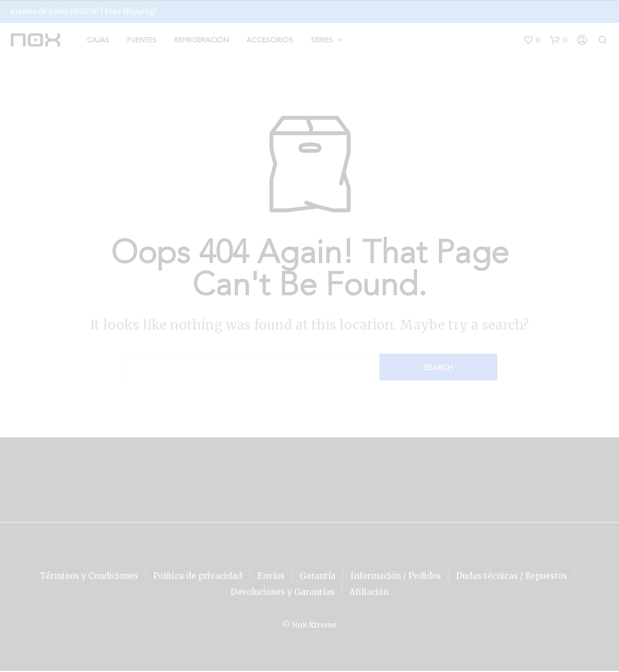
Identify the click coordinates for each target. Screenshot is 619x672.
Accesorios (270, 41)
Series (322, 41)
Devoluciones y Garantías (282, 593)
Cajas (98, 41)
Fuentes (142, 41)
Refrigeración (202, 41)
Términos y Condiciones (89, 577)
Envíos (271, 577)
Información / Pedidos (396, 577)
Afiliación (369, 593)
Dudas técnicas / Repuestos (512, 577)
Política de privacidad (198, 577)
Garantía (318, 577)
